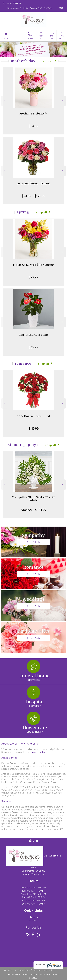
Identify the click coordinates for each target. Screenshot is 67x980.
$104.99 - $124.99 (34, 510)
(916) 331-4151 (14, 3)
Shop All (48, 61)
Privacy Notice (30, 974)
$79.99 (33, 277)
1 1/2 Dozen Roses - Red (34, 416)
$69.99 (33, 347)
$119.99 (34, 428)
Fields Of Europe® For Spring (34, 265)
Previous (4, 101)
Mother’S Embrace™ (33, 114)
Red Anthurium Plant (34, 335)
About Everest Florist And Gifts (20, 744)
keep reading (39, 752)
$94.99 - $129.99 (33, 196)
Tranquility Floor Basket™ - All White (34, 499)
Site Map (33, 978)
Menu (6, 38)
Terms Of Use (14, 974)
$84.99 (34, 126)
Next (63, 101)
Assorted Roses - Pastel (34, 183)
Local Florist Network (50, 974)
